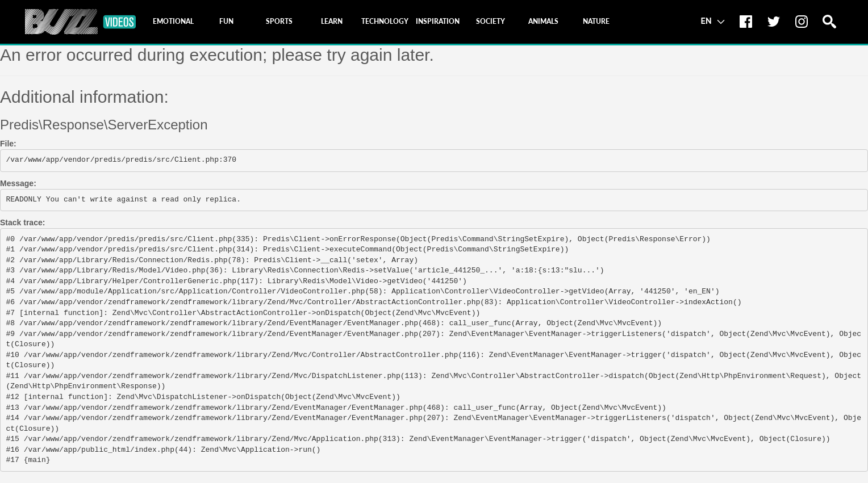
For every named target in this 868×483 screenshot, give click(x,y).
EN (713, 20)
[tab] (173, 22)
